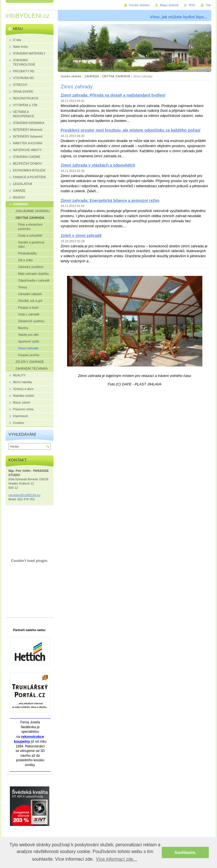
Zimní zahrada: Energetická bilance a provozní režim (110, 200)
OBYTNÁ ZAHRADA (116, 76)
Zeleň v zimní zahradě (81, 235)
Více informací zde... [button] (116, 859)
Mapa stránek (169, 5)
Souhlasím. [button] (185, 852)
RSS (192, 5)
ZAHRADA (92, 76)
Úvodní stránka (71, 76)
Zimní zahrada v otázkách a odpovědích (98, 165)
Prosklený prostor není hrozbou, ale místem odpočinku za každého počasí (130, 130)
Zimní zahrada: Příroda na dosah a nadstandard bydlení (113, 95)
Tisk (208, 5)
